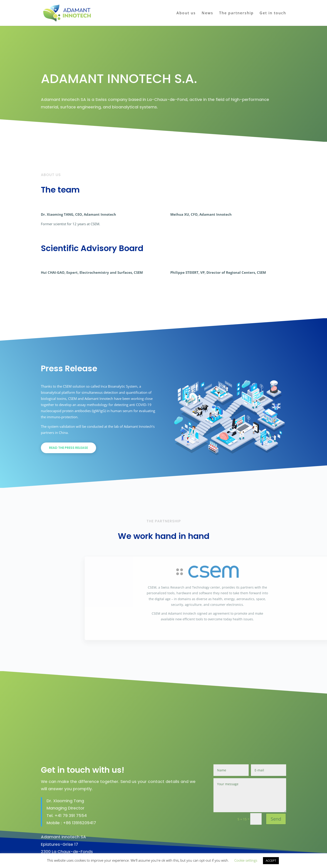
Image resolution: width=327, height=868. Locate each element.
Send (276, 798)
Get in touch (273, 13)
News (207, 13)
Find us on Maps (67, 848)
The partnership (236, 13)
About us (186, 13)
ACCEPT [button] (271, 861)
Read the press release (68, 448)
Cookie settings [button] (246, 860)
